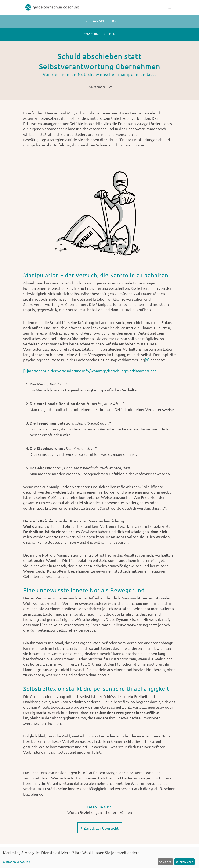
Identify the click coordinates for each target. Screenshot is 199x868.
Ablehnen (165, 862)
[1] (147, 360)
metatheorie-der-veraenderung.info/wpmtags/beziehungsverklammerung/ (92, 371)
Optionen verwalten (17, 862)
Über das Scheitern (99, 21)
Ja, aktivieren (184, 862)
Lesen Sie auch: (100, 806)
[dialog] (99, 857)
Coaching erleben (100, 34)
